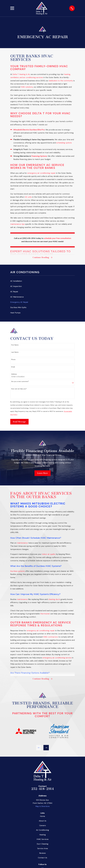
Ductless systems (18, 571)
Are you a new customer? (20, 381)
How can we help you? (19, 389)
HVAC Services (43, 839)
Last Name (15, 352)
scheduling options (64, 143)
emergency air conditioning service (57, 658)
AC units (28, 197)
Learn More (42, 473)
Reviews (42, 853)
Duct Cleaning (43, 844)
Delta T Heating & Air (21, 74)
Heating (43, 835)
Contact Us (42, 858)
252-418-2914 (43, 789)
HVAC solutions (27, 87)
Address (14, 374)
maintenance (22, 543)
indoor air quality (49, 554)
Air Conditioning (42, 830)
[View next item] (46, 748)
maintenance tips (17, 224)
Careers (43, 825)
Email (13, 367)
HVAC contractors (50, 637)
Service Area (43, 848)
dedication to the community (61, 81)
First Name (15, 345)
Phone (13, 360)
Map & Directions (42, 806)
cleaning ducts (54, 599)
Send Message (19, 422)
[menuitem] (42, 281)
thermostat (45, 614)
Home (42, 816)
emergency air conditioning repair (41, 173)
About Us (43, 821)
